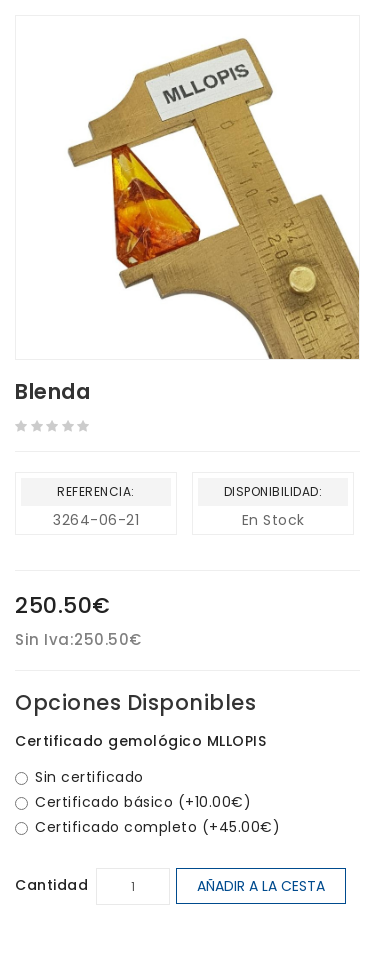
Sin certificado (79, 777)
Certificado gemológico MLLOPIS (140, 741)
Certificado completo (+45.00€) (147, 827)
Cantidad (51, 885)
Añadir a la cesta (261, 886)
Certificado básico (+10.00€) (133, 802)
